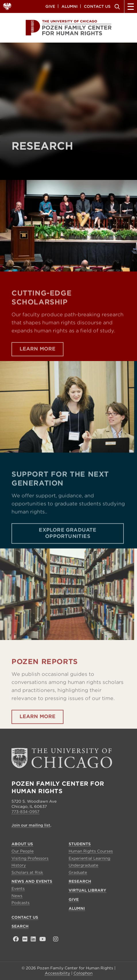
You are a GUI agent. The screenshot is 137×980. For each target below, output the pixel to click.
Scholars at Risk (27, 872)
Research (80, 881)
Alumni (70, 6)
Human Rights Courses (91, 851)
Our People (23, 851)
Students (80, 844)
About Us (22, 844)
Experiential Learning (89, 858)
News (17, 896)
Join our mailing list (31, 825)
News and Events (32, 881)
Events (18, 889)
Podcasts (21, 903)
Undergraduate (83, 865)
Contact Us (97, 6)
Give (50, 6)
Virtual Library (87, 890)
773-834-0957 (25, 812)
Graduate (78, 872)
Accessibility (57, 973)
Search (116, 7)
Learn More (38, 360)
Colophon (83, 973)
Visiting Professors (30, 858)
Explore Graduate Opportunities (67, 544)
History (19, 865)
